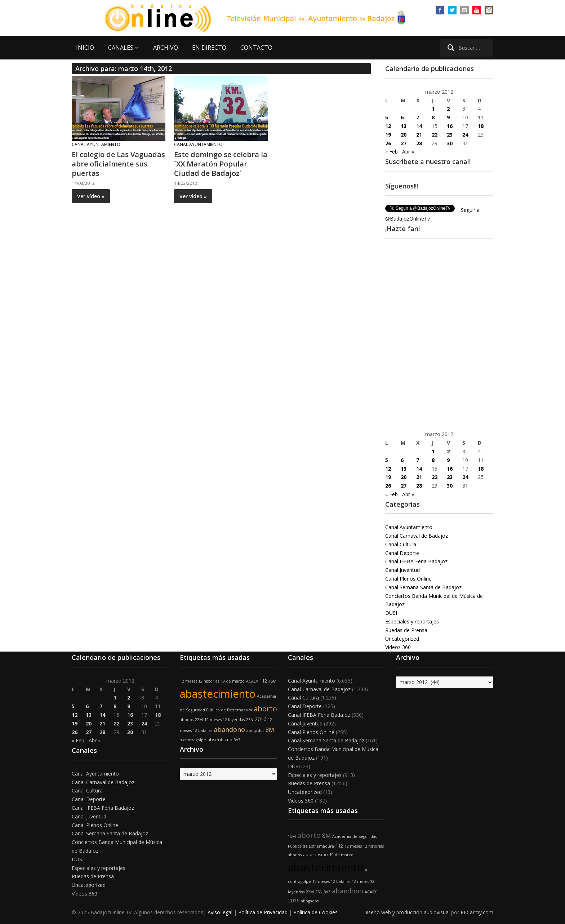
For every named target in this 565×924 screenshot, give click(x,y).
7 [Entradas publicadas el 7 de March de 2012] (418, 117)
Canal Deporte (402, 553)
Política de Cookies (315, 912)
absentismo (220, 740)
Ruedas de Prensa (406, 630)
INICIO (85, 48)
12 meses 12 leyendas (224, 720)
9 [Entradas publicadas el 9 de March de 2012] (448, 117)
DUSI (391, 613)
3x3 (237, 740)
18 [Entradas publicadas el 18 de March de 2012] (481, 126)
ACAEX (252, 681)
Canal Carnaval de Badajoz (417, 536)
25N (250, 720)
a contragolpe (193, 740)
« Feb (392, 152)
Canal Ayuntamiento (96, 144)
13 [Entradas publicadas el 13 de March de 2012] (404, 126)
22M (199, 720)
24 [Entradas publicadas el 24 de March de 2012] (465, 135)
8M (270, 730)
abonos (187, 720)
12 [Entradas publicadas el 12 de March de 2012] (388, 126)
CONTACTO (256, 48)
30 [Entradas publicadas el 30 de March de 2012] (450, 143)
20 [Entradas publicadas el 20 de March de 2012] (404, 135)
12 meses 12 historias (199, 681)
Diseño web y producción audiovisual (406, 912)
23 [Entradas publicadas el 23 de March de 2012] (450, 135)
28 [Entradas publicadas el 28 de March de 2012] (419, 143)
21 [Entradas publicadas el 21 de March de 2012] (419, 135)
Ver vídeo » (91, 196)
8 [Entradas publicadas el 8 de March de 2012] (433, 117)
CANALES (121, 48)
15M (272, 681)
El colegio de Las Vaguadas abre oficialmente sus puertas (118, 164)
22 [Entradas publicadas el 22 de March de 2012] (435, 135)
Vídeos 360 (398, 647)
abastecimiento (218, 694)
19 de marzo (233, 681)
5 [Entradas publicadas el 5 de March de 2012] (387, 117)
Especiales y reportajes (412, 621)
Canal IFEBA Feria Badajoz (416, 561)
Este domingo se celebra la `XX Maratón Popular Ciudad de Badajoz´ (221, 164)
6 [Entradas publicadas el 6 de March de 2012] (402, 117)
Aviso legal (220, 912)
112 (263, 681)
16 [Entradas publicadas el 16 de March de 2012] (450, 126)
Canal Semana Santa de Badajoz (423, 587)
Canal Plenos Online (408, 579)
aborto (265, 709)
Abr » (408, 152)
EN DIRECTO (209, 48)
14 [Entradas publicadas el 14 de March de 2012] (419, 126)
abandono (229, 729)
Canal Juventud (402, 570)
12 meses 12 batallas (331, 881)
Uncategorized (402, 639)
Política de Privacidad (263, 912)
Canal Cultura (401, 544)
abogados (255, 730)
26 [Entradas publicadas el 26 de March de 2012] (388, 143)
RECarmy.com (477, 912)
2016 (261, 719)
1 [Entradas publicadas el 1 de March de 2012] (433, 109)
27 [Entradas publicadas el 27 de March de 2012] (404, 143)
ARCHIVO (166, 48)
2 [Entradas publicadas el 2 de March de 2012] (448, 109)
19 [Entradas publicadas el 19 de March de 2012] (388, 135)
